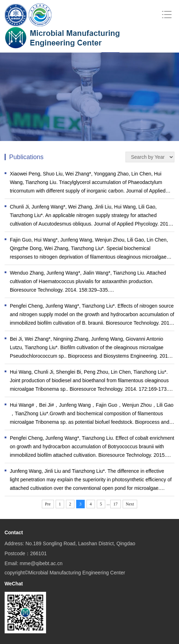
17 (116, 504)
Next (130, 504)
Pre (48, 504)
